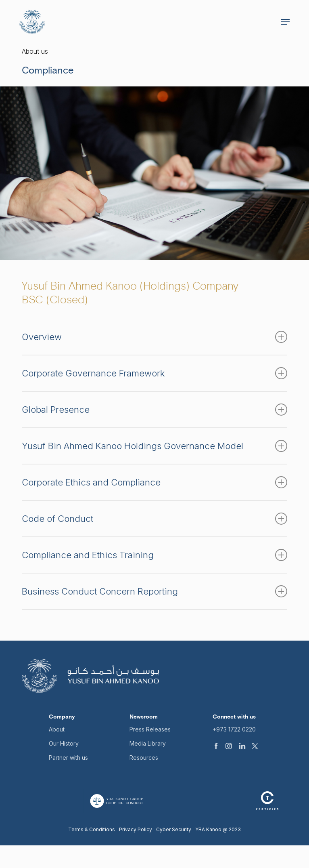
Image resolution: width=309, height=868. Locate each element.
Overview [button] (155, 337)
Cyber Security (174, 829)
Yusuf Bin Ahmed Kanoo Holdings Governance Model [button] (155, 446)
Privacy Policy (136, 829)
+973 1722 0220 (234, 729)
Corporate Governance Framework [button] (155, 373)
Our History (64, 743)
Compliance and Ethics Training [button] (155, 555)
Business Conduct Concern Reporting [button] (155, 591)
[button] (285, 22)
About (57, 729)
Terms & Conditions (92, 829)
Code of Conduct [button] (155, 519)
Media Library (148, 743)
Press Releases (150, 729)
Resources (144, 758)
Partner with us (68, 758)
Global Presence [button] (155, 410)
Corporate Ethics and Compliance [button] (155, 482)
